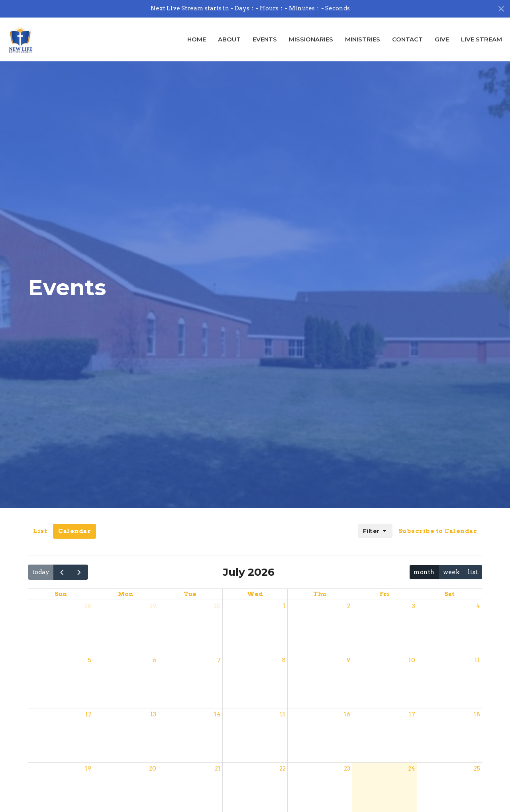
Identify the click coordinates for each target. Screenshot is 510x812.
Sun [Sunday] (61, 594)
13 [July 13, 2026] (153, 714)
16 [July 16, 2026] (347, 714)
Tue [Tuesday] (190, 594)
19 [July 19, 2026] (88, 769)
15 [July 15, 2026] (283, 714)
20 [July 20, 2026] (153, 769)
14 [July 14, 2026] (217, 714)
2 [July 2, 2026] (349, 606)
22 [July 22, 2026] (282, 769)
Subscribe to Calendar (438, 531)
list (473, 572)
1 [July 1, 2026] (284, 606)
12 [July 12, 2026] (88, 714)
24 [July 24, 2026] (412, 769)
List (40, 531)
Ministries (363, 39)
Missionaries (311, 39)
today (41, 572)
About (229, 39)
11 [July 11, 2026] (477, 660)
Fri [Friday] (384, 594)
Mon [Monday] (126, 594)
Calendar (75, 531)
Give (442, 39)
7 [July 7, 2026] (219, 660)
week (451, 572)
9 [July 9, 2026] (348, 660)
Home (197, 39)
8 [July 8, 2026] (284, 660)
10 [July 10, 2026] (412, 660)
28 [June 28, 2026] (88, 606)
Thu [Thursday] (320, 594)
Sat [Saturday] (449, 594)
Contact (407, 39)
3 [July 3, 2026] (414, 606)
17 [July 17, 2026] (412, 714)
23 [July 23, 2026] (347, 769)
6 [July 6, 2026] (154, 660)
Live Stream (482, 39)
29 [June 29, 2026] (153, 606)
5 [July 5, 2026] (90, 660)
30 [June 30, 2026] (217, 606)
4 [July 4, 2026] (478, 606)
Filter (375, 531)
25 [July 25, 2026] (477, 769)
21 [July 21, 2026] (218, 769)
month (424, 572)
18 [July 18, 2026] (477, 714)
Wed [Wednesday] (255, 594)
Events (265, 39)
